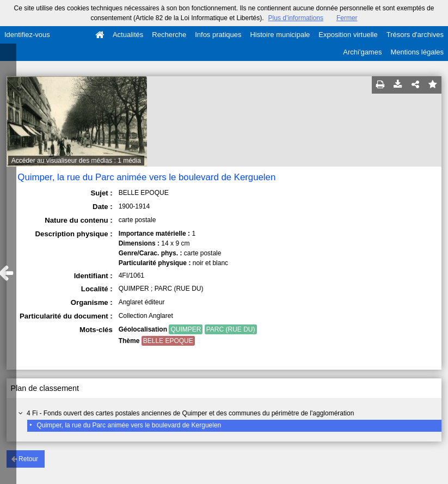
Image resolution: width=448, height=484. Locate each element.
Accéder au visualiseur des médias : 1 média (76, 161)
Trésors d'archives (415, 35)
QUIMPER (186, 329)
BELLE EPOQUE (168, 341)
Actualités (128, 35)
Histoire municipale (280, 35)
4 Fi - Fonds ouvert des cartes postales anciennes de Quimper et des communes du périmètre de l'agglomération (190, 413)
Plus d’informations (296, 18)
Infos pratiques (218, 35)
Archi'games (362, 52)
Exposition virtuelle (348, 35)
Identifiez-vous (27, 35)
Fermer (347, 18)
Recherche (169, 35)
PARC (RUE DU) (231, 329)
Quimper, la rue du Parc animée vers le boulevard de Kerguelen (129, 425)
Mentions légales (417, 52)
